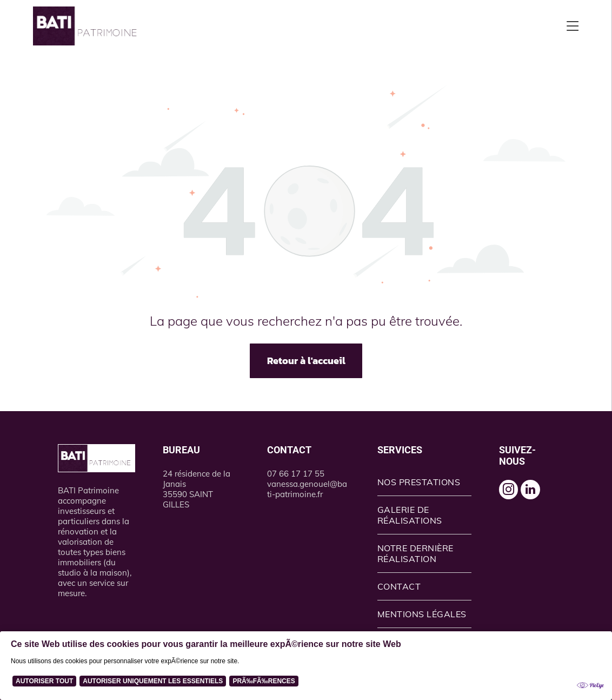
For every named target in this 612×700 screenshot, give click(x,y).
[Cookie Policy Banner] (306, 666)
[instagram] (511, 493)
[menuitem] (424, 482)
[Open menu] (573, 26)
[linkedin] (537, 493)
